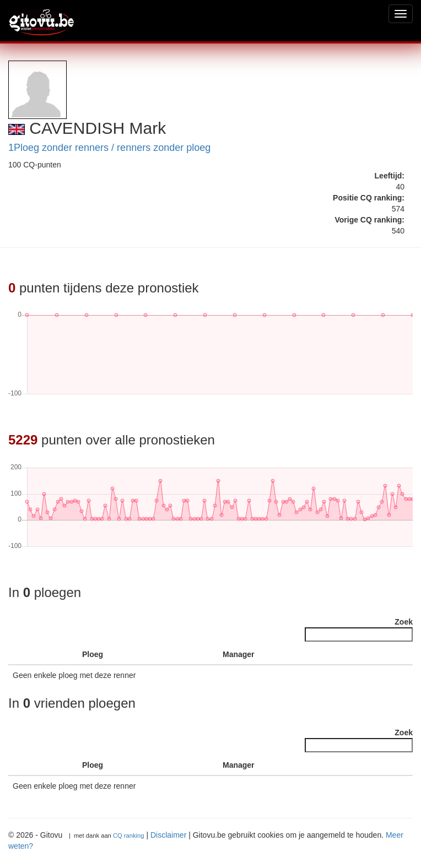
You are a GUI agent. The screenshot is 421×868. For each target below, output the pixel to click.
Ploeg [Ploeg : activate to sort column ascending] (93, 654)
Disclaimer (168, 835)
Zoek (359, 630)
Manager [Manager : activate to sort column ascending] (239, 654)
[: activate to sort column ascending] (60, 655)
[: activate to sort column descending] (26, 655)
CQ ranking (129, 836)
